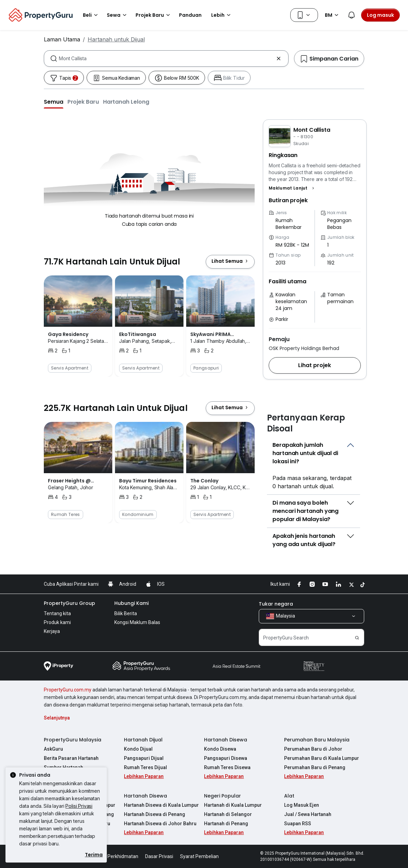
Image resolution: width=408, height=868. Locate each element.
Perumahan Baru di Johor (313, 749)
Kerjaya (52, 631)
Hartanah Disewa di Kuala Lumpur (161, 805)
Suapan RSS (298, 824)
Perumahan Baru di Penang (315, 767)
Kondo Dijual (138, 749)
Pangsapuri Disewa (226, 758)
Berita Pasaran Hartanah (71, 758)
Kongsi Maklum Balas (137, 622)
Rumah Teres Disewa (227, 767)
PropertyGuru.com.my (68, 690)
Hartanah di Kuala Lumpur (233, 805)
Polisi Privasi (79, 806)
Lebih (222, 15)
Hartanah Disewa (226, 740)
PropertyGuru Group (69, 603)
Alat (289, 796)
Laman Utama (62, 39)
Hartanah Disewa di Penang (155, 814)
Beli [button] (91, 15)
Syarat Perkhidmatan (115, 856)
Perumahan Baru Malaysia (317, 740)
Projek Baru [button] (154, 15)
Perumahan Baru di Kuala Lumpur (322, 758)
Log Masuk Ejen (302, 805)
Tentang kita (57, 613)
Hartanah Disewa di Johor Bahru (160, 824)
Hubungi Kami (131, 603)
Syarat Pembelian (199, 856)
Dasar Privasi (159, 856)
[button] (54, 102)
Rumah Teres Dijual (145, 767)
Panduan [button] (190, 15)
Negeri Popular (222, 796)
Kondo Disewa (220, 749)
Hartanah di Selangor (228, 814)
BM (333, 15)
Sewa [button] (118, 15)
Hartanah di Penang (226, 824)
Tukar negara (276, 604)
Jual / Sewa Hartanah (308, 814)
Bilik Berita (126, 613)
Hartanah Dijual (143, 740)
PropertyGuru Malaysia (73, 740)
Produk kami (57, 622)
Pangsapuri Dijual (144, 758)
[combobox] (166, 59)
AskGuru (53, 749)
